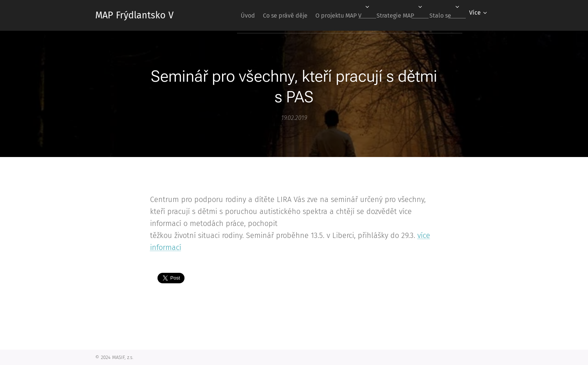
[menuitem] (229, 15)
